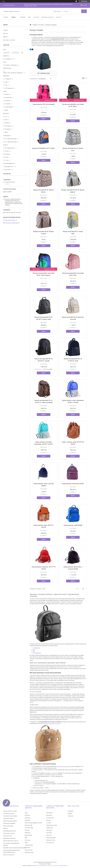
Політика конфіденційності (61, 865)
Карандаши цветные (10, 831)
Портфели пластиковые (10, 816)
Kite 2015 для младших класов (33, 823)
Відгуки (5, 37)
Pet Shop (27, 815)
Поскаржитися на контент (45, 865)
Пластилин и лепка (9, 833)
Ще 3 (6, 132)
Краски (5, 828)
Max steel (49, 830)
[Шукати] (84, 11)
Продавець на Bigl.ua (45, 864)
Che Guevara (50, 843)
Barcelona (49, 815)
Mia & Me (27, 820)
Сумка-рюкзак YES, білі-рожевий (44, 104)
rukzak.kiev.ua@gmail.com (12, 223)
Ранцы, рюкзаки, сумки (10, 811)
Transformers (50, 818)
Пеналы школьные (9, 813)
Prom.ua (54, 862)
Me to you (28, 840)
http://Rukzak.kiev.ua (11, 220)
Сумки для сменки (8, 818)
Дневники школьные (9, 838)
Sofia (26, 813)
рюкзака (67, 604)
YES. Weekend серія (44, 73)
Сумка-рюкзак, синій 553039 (73, 525)
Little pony (28, 818)
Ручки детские (8, 836)
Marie (26, 843)
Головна (6, 17)
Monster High (29, 825)
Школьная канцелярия (10, 821)
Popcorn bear (29, 850)
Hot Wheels (49, 813)
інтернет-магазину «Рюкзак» (52, 723)
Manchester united (52, 825)
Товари (13, 17)
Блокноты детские (9, 855)
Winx (26, 838)
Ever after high (29, 828)
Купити (44, 119)
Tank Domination (51, 838)
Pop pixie (27, 848)
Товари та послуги (38, 25)
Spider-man (50, 828)
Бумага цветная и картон (11, 841)
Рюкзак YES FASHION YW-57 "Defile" (44, 148)
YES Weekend (37, 653)
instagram (71, 811)
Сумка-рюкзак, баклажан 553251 (73, 484)
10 (83, 589)
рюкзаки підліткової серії (62, 766)
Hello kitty (28, 833)
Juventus (49, 820)
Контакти (36, 17)
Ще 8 (6, 110)
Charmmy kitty (29, 845)
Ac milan (49, 823)
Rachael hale (28, 835)
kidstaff (70, 813)
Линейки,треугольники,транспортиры (15, 848)
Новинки (23, 17)
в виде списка (86, 79)
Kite (34, 650)
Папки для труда (8, 826)
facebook (70, 816)
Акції (29, 17)
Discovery (49, 833)
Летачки (49, 835)
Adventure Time (29, 852)
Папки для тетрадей (9, 823)
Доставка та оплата (48, 17)
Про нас (59, 17)
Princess (27, 830)
